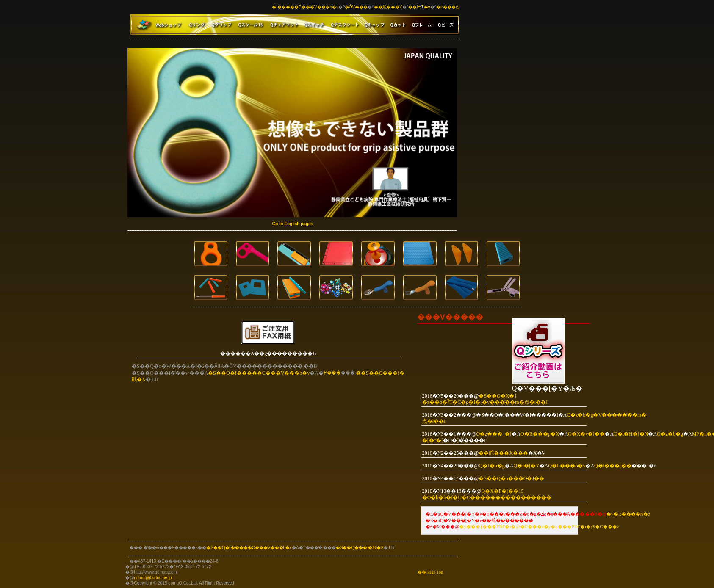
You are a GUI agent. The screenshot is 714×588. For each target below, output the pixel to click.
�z (540, 527)
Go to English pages (292, 224)
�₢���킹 (448, 7)
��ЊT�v (419, 7)
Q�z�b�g (670, 434)
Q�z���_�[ (494, 434)
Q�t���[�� (613, 466)
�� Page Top (430, 572)
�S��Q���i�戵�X (360, 548)
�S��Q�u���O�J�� (511, 478)
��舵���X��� (503, 453)
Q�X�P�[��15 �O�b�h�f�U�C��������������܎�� (487, 494)
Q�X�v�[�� (586, 434)
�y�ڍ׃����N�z (628, 514)
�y (463, 527)
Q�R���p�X (540, 434)
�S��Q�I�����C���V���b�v (259, 373)
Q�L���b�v (567, 466)
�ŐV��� (356, 7)
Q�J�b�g (491, 466)
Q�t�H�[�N (631, 434)
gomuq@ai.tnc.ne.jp (153, 578)
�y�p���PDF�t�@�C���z (581, 527)
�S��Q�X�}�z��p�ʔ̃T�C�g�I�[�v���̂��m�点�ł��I (485, 399)
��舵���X (388, 7)
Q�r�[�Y (526, 466)
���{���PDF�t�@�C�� (502, 527)
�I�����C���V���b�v (305, 7)
